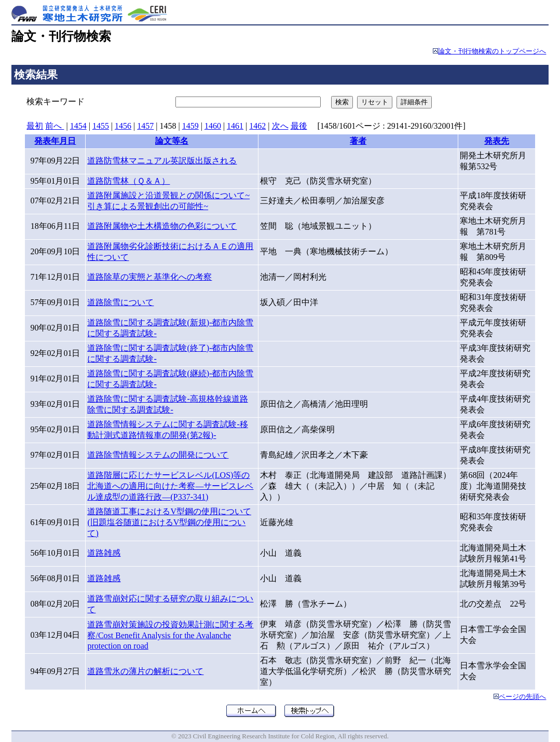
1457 (145, 126)
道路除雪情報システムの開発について (158, 455)
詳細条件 (414, 102)
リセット (375, 102)
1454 (78, 126)
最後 (299, 126)
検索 (342, 102)
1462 (257, 126)
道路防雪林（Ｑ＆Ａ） (128, 181)
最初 (35, 126)
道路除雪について (120, 302)
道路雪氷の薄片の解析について (145, 671)
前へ (54, 126)
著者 (358, 141)
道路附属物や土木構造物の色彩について (162, 226)
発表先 (497, 141)
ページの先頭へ (522, 697)
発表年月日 (55, 141)
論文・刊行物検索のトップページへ (492, 51)
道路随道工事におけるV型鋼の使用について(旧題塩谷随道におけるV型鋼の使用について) (169, 522)
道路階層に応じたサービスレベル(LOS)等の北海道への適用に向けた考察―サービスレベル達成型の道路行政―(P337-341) (170, 486)
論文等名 (172, 141)
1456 (123, 126)
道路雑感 (104, 553)
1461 (235, 126)
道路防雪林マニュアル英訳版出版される (162, 161)
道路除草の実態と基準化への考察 (149, 277)
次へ (280, 126)
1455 (101, 126)
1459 (190, 126)
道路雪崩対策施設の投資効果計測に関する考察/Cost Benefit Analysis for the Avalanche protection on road (170, 635)
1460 (213, 126)
